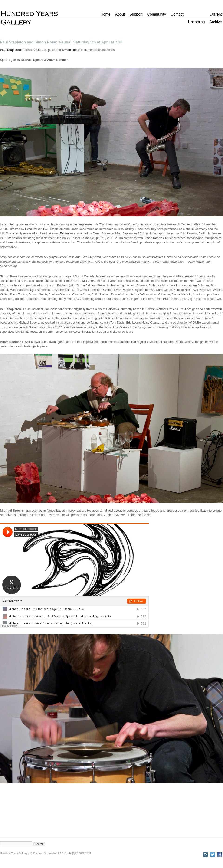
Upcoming (197, 22)
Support (136, 14)
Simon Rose (71, 50)
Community (157, 14)
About (120, 14)
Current (216, 14)
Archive (216, 22)
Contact (177, 14)
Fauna (64, 233)
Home (106, 14)
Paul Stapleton (10, 50)
